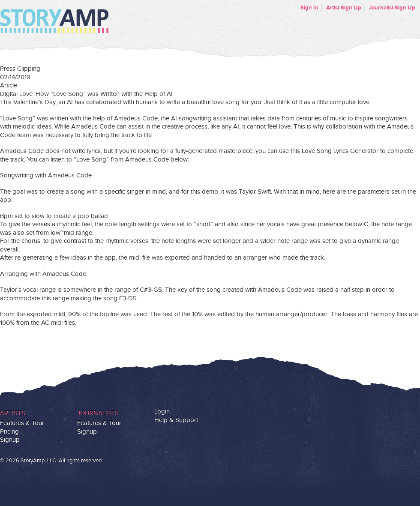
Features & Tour (22, 423)
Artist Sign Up (344, 8)
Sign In (309, 8)
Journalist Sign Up (392, 8)
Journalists (98, 413)
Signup (10, 440)
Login (162, 412)
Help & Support (176, 420)
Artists (13, 413)
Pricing (9, 432)
